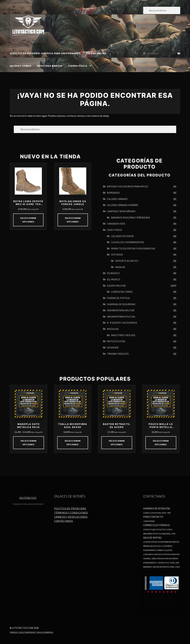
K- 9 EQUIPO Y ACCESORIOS (122, 323)
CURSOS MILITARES (122, 292)
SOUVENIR (113, 347)
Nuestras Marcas (50, 66)
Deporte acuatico (127, 261)
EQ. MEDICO (114, 279)
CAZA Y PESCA (114, 230)
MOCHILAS (113, 329)
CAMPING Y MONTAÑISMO (121, 211)
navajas (120, 267)
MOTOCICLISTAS (116, 341)
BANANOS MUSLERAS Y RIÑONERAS (131, 217)
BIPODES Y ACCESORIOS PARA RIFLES (127, 186)
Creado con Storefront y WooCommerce (32, 632)
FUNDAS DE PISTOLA (118, 298)
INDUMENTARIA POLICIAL (121, 317)
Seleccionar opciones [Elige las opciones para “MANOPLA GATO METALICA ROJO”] (28, 443)
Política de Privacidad (70, 508)
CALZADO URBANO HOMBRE (123, 205)
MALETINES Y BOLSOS (123, 335)
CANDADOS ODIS (116, 224)
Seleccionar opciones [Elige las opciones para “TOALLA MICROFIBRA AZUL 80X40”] (73, 443)
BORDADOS (113, 193)
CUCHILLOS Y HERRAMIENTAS (127, 242)
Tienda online (96, 53)
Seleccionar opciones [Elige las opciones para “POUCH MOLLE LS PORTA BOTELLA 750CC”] (161, 443)
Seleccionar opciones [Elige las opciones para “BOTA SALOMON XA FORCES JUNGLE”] (73, 220)
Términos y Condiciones (71, 513)
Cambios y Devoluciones (71, 517)
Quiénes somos (21, 66)
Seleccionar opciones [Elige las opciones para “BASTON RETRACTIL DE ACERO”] (117, 443)
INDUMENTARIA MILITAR (121, 310)
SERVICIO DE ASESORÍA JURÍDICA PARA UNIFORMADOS (45, 53)
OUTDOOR (117, 255)
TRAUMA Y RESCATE (118, 354)
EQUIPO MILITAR (116, 286)
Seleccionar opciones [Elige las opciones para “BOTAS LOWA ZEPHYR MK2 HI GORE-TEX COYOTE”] (28, 220)
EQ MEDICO (113, 273)
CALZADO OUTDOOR (122, 236)
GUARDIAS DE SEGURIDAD (121, 304)
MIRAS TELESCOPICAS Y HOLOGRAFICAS (133, 248)
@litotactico (28, 498)
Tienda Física (78, 66)
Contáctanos (64, 521)
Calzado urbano (117, 199)
